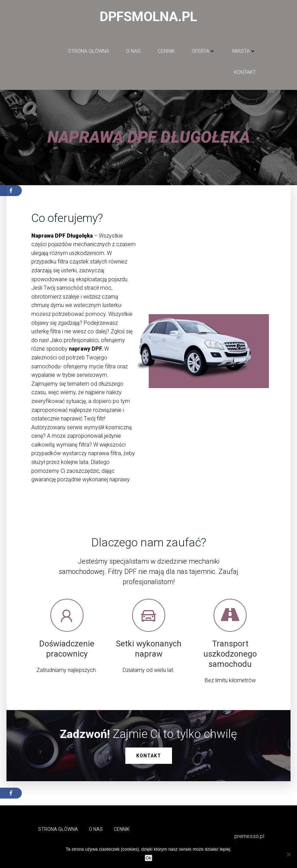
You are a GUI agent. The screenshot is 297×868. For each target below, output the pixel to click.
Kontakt (245, 73)
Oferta (204, 51)
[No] (288, 854)
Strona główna (88, 51)
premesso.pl (249, 837)
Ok (148, 858)
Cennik (166, 51)
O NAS (133, 51)
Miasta (244, 51)
